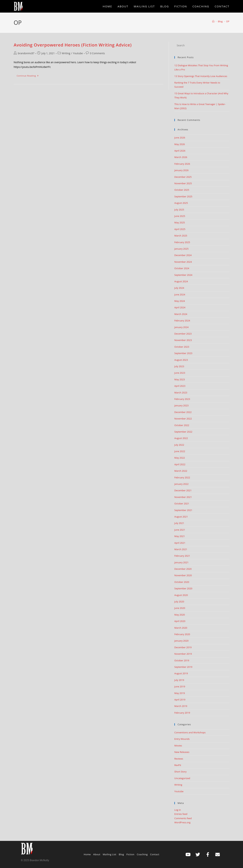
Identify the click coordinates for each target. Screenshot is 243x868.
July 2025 (179, 210)
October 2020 (182, 582)
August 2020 (181, 595)
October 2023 (182, 347)
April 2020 (180, 621)
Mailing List (110, 854)
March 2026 (181, 157)
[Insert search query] (202, 45)
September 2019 (183, 667)
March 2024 (181, 314)
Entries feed (181, 814)
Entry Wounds (182, 739)
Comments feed (183, 818)
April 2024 (180, 307)
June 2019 (180, 686)
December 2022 (183, 412)
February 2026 (182, 164)
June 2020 (180, 608)
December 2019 (183, 647)
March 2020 (181, 628)
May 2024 (180, 301)
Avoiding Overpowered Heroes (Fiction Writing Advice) (73, 45)
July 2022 (179, 445)
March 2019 (181, 706)
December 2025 (183, 177)
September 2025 (183, 196)
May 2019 (180, 693)
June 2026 (180, 138)
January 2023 (181, 405)
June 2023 (180, 373)
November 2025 (183, 183)
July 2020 (179, 602)
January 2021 (181, 562)
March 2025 (181, 236)
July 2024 (179, 288)
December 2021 (183, 490)
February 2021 (182, 556)
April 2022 (180, 464)
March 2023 (181, 393)
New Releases (182, 752)
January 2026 (181, 170)
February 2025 (182, 242)
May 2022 (180, 458)
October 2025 (182, 190)
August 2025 (181, 203)
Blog (121, 854)
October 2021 (182, 503)
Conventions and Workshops (190, 732)
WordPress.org (182, 822)
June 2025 (180, 216)
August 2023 (181, 360)
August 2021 (181, 517)
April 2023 (180, 386)
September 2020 (183, 588)
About (97, 854)
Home (87, 854)
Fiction (130, 854)
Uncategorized (182, 778)
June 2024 (180, 294)
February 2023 (182, 399)
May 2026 (180, 144)
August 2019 (181, 673)
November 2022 (183, 419)
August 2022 (181, 438)
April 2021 (180, 543)
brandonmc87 (26, 53)
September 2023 (183, 353)
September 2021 (183, 510)
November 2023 (183, 340)
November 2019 (183, 654)
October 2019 (182, 660)
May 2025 (180, 222)
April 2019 (180, 700)
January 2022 (181, 484)
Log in (178, 810)
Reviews (179, 759)
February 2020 (182, 634)
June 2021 (180, 530)
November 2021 (183, 497)
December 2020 (183, 569)
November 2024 (183, 262)
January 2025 (181, 249)
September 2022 (183, 432)
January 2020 (181, 641)
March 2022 (181, 471)
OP (228, 21)
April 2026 (180, 151)
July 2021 (179, 523)
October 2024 (182, 268)
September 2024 (183, 275)
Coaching (142, 854)
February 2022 (182, 477)
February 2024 (182, 321)
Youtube (78, 53)
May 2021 (180, 536)
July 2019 (179, 680)
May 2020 (180, 615)
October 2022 (182, 425)
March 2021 (181, 549)
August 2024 (181, 281)
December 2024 (183, 255)
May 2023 (180, 379)
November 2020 (183, 575)
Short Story (180, 772)
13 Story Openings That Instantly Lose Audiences (201, 76)
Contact (155, 854)
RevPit (178, 765)
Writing (66, 53)
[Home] (213, 21)
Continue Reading (29, 75)
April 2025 (180, 229)
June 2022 (180, 451)
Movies (178, 746)
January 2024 (181, 327)
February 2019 (182, 713)
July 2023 (179, 366)
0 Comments (97, 53)
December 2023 (183, 334)
